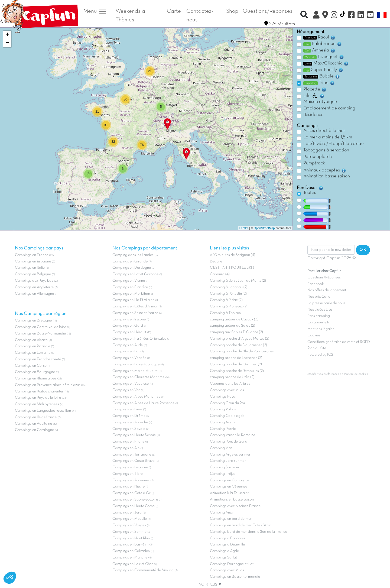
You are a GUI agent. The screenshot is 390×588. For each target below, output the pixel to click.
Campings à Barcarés (227, 538)
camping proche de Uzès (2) (232, 377)
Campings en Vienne (129, 281)
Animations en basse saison (232, 500)
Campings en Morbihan (131, 294)
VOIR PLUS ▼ (210, 585)
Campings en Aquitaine (33, 424)
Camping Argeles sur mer (230, 455)
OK (363, 250)
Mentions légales (321, 329)
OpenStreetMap (264, 228)
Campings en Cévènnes (229, 487)
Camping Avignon (224, 422)
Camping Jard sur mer (228, 461)
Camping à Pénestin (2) (228, 294)
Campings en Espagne (33, 261)
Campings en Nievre (129, 487)
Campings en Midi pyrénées (37, 404)
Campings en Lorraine (33, 353)
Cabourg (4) (220, 274)
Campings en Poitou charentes (39, 392)
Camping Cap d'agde (227, 416)
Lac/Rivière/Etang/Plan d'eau (334, 144)
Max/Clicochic (326, 63)
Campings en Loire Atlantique (136, 364)
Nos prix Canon (320, 297)
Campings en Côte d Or (131, 493)
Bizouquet (324, 57)
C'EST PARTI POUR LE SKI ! (232, 268)
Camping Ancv (222, 513)
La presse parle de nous (326, 303)
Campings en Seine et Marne (135, 313)
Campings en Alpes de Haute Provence (143, 403)
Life (314, 96)
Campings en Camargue (230, 480)
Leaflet (244, 228)
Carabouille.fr (318, 322)
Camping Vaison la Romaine (233, 435)
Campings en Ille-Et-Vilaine (133, 300)
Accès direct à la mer (324, 131)
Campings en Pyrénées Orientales (139, 339)
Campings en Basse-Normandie (40, 334)
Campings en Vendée (129, 358)
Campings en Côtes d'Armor (135, 306)
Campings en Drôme (129, 416)
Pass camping (319, 316)
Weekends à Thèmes (130, 16)
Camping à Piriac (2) (226, 300)
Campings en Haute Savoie (134, 435)
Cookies (314, 335)
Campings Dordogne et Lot (232, 564)
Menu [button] (95, 11)
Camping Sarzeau (224, 467)
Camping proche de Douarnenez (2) (238, 345)
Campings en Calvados (131, 551)
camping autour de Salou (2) (233, 326)
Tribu (319, 83)
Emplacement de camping (329, 108)
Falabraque (323, 44)
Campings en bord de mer (231, 519)
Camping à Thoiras (225, 313)
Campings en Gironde (130, 261)
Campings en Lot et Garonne (135, 274)
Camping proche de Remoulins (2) (237, 371)
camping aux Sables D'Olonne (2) (236, 332)
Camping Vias (221, 448)
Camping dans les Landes (133, 255)
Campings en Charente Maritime (138, 377)
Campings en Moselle (130, 519)
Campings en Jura (127, 513)
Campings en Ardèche (130, 422)
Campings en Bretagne (33, 321)
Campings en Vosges (129, 525)
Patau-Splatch (318, 157)
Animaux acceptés (325, 170)
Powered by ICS (320, 355)
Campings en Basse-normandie (235, 577)
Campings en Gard (128, 326)
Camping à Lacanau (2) (229, 287)
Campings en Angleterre (34, 287)
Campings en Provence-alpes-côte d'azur (48, 385)
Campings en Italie (30, 268)
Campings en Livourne (131, 467)
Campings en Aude (128, 345)
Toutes (310, 193)
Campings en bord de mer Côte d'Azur (240, 525)
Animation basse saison (327, 176)
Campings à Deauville (227, 545)
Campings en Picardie (32, 346)
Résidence (313, 115)
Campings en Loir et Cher (133, 564)
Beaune (216, 261)
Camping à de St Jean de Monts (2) (238, 281)
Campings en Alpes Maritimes (136, 397)
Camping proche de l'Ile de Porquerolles (242, 351)
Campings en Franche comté (38, 359)
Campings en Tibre (128, 474)
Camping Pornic (223, 429)
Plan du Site (317, 348)
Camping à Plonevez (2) (229, 306)
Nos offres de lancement (327, 290)
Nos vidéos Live (320, 310)
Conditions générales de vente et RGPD (339, 342)
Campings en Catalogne (34, 430)
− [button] (7, 43)
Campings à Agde (224, 551)
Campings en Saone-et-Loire (135, 500)
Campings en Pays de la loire (38, 398)
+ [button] (7, 35)
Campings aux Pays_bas (34, 281)
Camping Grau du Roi (227, 403)
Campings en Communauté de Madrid (143, 570)
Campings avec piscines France (235, 506)
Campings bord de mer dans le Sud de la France (248, 532)
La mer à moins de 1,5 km (328, 137)
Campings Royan (224, 397)
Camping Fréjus (223, 474)
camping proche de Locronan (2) (236, 358)
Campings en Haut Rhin (131, 538)
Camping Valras (223, 409)
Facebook (316, 284)
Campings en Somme (129, 532)
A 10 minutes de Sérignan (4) (233, 255)
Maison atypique (320, 102)
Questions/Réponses (268, 11)
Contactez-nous (200, 16)
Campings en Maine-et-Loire (135, 371)
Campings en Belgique (33, 274)
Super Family (323, 70)
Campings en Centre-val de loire (40, 327)
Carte (174, 11)
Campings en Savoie (129, 429)
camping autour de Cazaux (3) (234, 319)
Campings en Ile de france (36, 417)
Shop (232, 11)
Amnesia (319, 50)
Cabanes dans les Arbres (230, 384)
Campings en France (32, 255)
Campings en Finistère (130, 287)
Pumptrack (314, 163)
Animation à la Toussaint (229, 493)
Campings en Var (126, 390)
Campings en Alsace (31, 340)
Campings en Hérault (129, 332)
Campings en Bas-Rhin (130, 545)
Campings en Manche (130, 558)
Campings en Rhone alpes (36, 379)
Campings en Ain (126, 448)
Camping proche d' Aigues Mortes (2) (240, 339)
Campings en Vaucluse (131, 384)
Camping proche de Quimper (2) (236, 364)
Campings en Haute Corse (134, 506)
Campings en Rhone (128, 442)
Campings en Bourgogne (35, 372)
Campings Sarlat (223, 558)
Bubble (322, 76)
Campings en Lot (126, 351)
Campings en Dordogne (132, 268)
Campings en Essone (129, 319)
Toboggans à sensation (326, 150)
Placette (315, 89)
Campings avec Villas (227, 390)
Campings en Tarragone (132, 455)
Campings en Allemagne (34, 294)
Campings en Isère (127, 409)
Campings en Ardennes (131, 480)
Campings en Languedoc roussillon (43, 411)
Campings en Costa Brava (134, 461)
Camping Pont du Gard (229, 442)
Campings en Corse (31, 366)
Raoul (319, 37)
